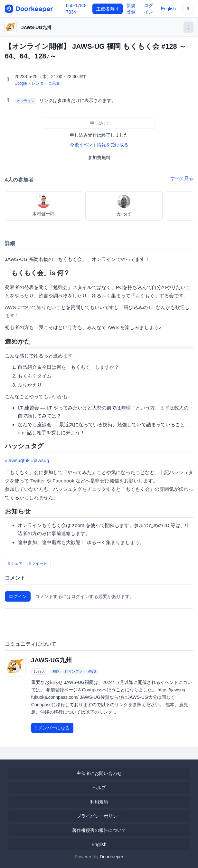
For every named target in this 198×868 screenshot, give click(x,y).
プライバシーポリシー (99, 816)
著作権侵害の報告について (99, 830)
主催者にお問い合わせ (99, 773)
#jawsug (40, 460)
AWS (92, 671)
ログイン (18, 596)
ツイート (38, 563)
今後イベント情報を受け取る (99, 145)
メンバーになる (52, 728)
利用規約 (99, 802)
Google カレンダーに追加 (37, 83)
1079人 (39, 671)
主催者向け (108, 9)
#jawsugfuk (17, 460)
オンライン (26, 101)
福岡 (56, 671)
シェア (15, 563)
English (168, 9)
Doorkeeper (112, 857)
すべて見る (182, 178)
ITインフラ (74, 671)
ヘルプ (99, 788)
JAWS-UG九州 (36, 27)
